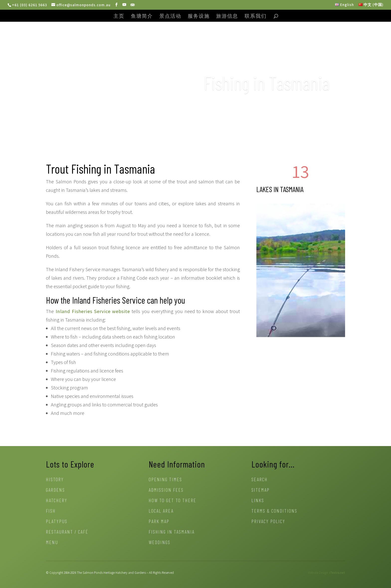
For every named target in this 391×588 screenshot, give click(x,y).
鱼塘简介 (142, 16)
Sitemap (260, 490)
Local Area (161, 511)
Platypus (57, 522)
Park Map (159, 522)
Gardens (55, 490)
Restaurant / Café (67, 532)
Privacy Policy (268, 522)
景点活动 (170, 16)
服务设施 (199, 16)
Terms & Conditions (274, 511)
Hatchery (57, 501)
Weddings (159, 543)
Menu (52, 543)
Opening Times (165, 480)
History (55, 480)
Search (259, 480)
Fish (51, 511)
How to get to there (172, 501)
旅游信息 (227, 16)
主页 (119, 16)
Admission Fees (166, 490)
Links (258, 501)
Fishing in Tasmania (172, 532)
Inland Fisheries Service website (93, 311)
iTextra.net (337, 573)
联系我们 (256, 16)
